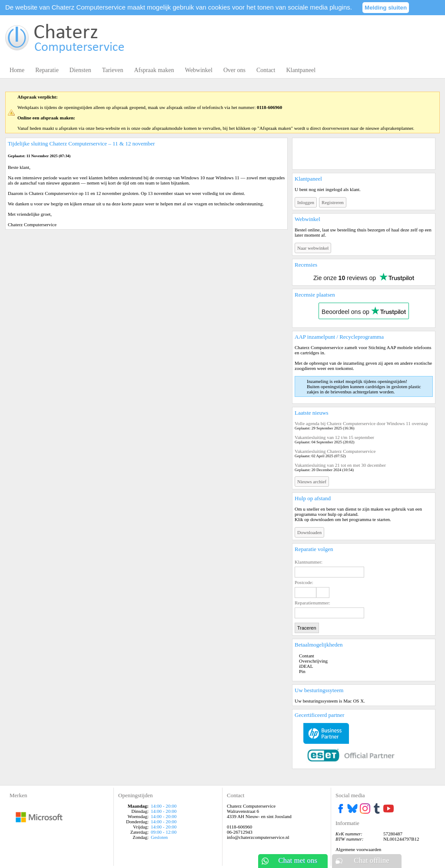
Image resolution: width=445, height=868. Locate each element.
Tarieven (113, 70)
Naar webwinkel (313, 248)
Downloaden (309, 532)
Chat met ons (298, 860)
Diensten (80, 70)
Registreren (333, 202)
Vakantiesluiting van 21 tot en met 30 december (340, 465)
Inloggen (306, 202)
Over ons (234, 70)
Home (17, 70)
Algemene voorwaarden (358, 849)
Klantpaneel (301, 70)
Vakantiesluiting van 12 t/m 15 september (334, 437)
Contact (266, 70)
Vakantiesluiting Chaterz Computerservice (335, 451)
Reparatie (47, 70)
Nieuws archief (312, 482)
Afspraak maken (154, 70)
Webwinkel (199, 70)
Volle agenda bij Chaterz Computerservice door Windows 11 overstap (361, 423)
